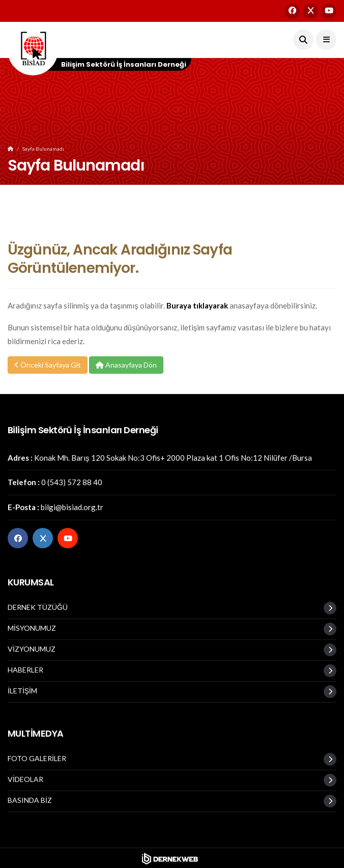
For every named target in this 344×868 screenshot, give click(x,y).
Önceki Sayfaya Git (48, 365)
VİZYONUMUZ (32, 649)
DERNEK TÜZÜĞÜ (38, 607)
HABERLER (25, 670)
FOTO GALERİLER (37, 759)
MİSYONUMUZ (32, 628)
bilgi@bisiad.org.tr (72, 507)
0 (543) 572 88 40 (72, 482)
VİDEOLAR (25, 779)
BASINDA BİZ (30, 800)
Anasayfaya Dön (126, 365)
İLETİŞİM (22, 691)
